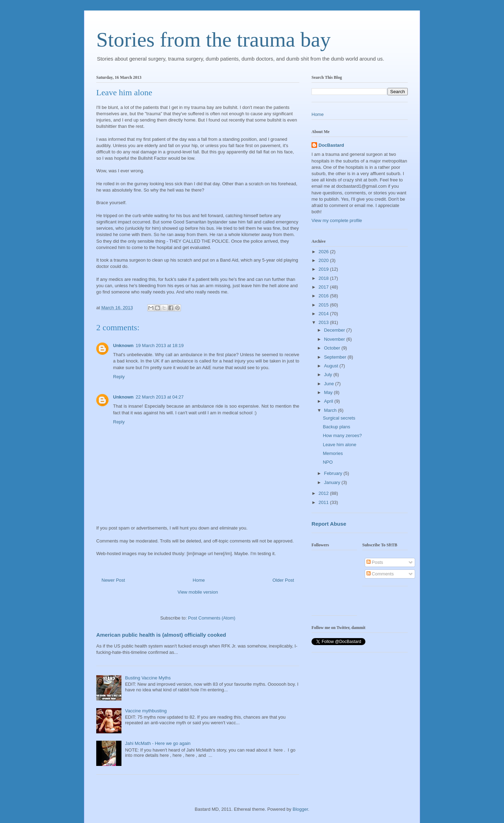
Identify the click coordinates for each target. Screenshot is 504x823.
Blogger (300, 809)
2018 (324, 278)
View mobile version (198, 592)
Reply (119, 377)
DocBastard (331, 145)
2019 (324, 269)
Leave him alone (339, 445)
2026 (324, 252)
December (335, 330)
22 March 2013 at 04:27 (160, 397)
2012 (324, 493)
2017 (324, 287)
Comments (380, 574)
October (333, 348)
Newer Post (113, 580)
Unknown (123, 345)
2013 (324, 322)
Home (199, 580)
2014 (324, 314)
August (332, 366)
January (333, 482)
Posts (375, 562)
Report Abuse (329, 524)
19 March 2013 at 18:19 (160, 345)
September (336, 357)
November (335, 339)
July (329, 375)
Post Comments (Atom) (212, 618)
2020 (324, 260)
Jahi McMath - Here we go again (158, 743)
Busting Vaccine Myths (148, 678)
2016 (324, 296)
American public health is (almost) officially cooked (161, 635)
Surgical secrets (339, 418)
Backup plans (336, 427)
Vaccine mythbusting (146, 711)
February (334, 473)
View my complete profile (337, 220)
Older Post (283, 580)
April (329, 401)
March (331, 410)
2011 (324, 502)
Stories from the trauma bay (213, 40)
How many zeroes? (342, 435)
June (330, 384)
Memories (333, 453)
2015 (324, 305)
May (329, 392)
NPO (328, 462)
